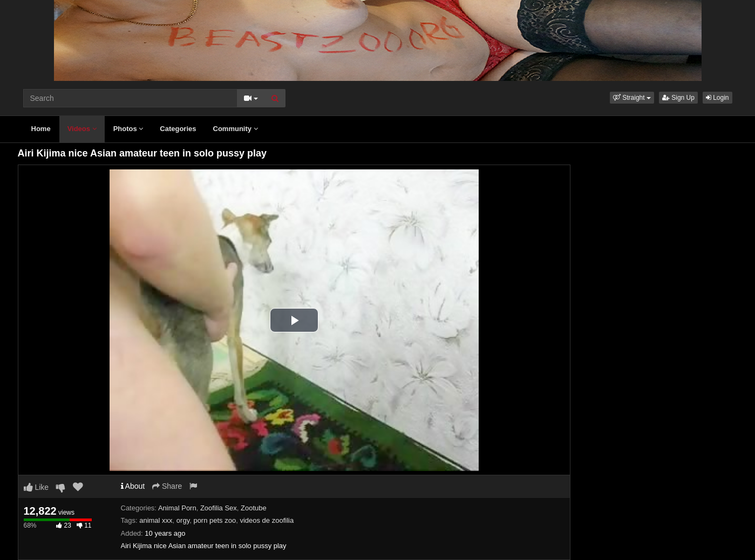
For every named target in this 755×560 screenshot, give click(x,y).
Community (236, 129)
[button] (632, 98)
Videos (82, 129)
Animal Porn (177, 508)
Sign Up (678, 98)
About (133, 486)
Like (36, 487)
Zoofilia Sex (219, 508)
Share (167, 486)
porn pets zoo (215, 520)
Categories (178, 129)
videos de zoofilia (267, 520)
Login (717, 98)
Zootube (254, 508)
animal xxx (156, 520)
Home (41, 129)
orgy (183, 520)
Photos (128, 129)
